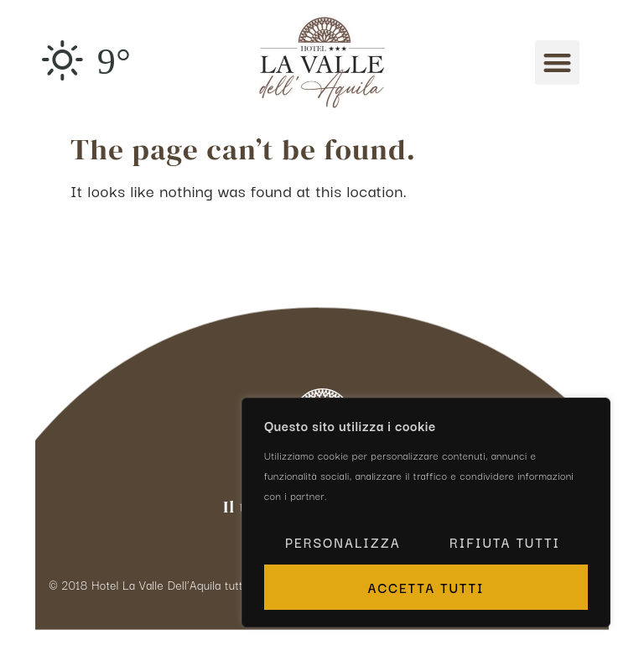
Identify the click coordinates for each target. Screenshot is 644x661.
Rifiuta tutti (505, 542)
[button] (557, 62)
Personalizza (343, 542)
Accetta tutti (426, 587)
